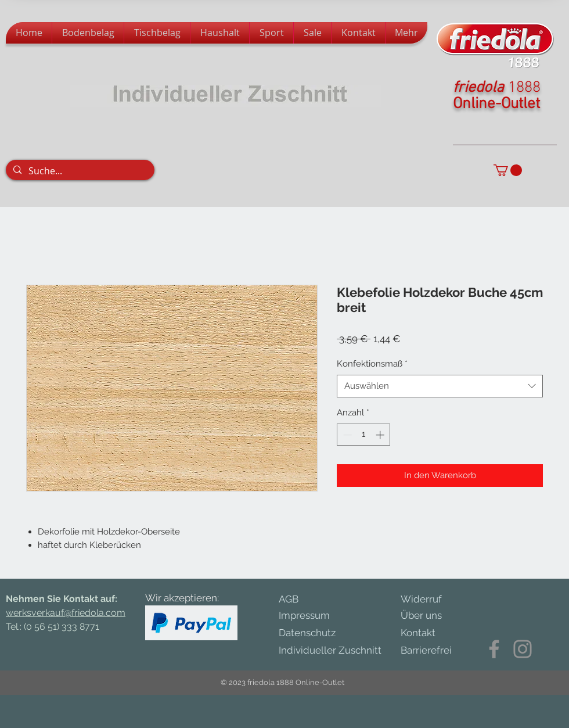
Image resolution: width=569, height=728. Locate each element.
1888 (524, 88)
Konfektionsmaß (372, 364)
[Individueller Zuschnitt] (336, 651)
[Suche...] (79, 171)
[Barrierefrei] (426, 651)
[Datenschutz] (319, 634)
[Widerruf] (430, 600)
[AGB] (297, 600)
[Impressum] (315, 616)
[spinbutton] (364, 435)
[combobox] (440, 386)
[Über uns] (430, 616)
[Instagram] (523, 649)
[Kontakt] (425, 633)
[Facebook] (494, 649)
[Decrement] (346, 435)
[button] (508, 170)
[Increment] (381, 435)
